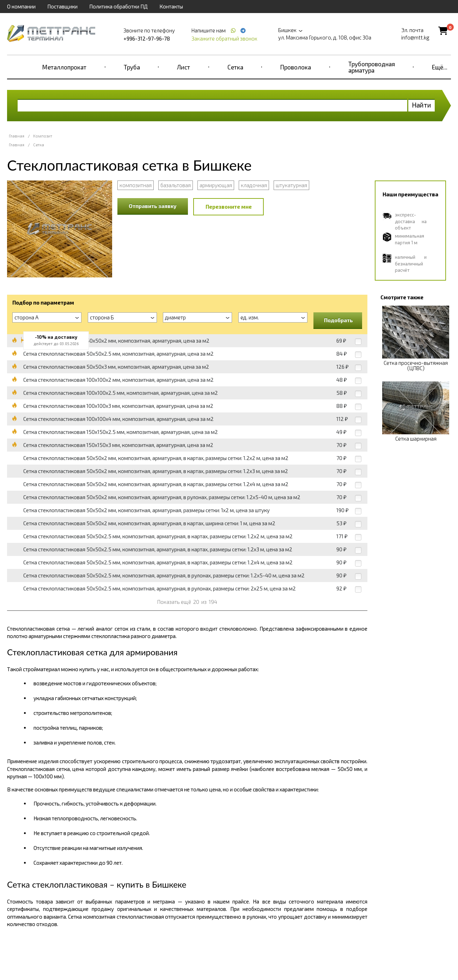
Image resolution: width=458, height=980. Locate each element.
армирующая (216, 185)
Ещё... (440, 67)
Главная (17, 136)
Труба (132, 67)
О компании (21, 6)
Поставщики (62, 6)
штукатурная (291, 185)
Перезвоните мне (229, 207)
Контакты (171, 6)
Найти (422, 105)
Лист (184, 67)
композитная (136, 185)
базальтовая (176, 185)
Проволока (296, 67)
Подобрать (338, 320)
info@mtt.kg (415, 37)
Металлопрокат (64, 67)
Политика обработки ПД (118, 6)
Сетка (235, 67)
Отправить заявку (153, 206)
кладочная (254, 185)
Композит (43, 136)
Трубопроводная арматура (372, 67)
